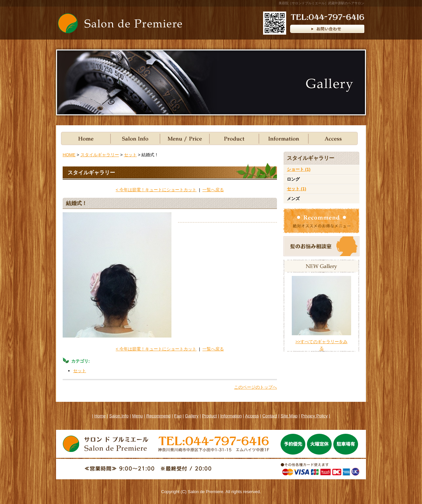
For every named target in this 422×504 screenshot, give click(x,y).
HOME (69, 155)
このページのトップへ (256, 387)
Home (86, 138)
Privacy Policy (314, 416)
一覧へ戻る (213, 190)
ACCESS (333, 138)
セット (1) (297, 189)
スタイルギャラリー (100, 155)
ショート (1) (299, 169)
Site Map (289, 416)
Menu (138, 416)
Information (284, 138)
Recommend (159, 416)
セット (130, 155)
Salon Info (135, 138)
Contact (270, 416)
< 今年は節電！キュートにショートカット (156, 190)
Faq (178, 416)
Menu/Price (185, 138)
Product (234, 138)
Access (252, 416)
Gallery (192, 416)
